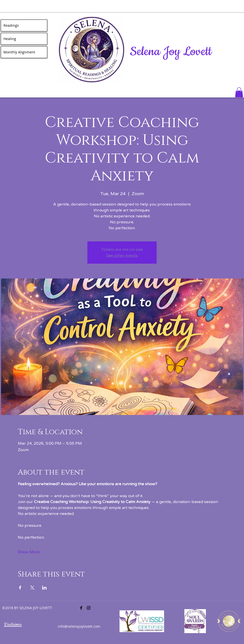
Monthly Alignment (19, 52)
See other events (122, 255)
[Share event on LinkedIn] (44, 588)
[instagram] (89, 608)
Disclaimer (13, 624)
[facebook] (81, 608)
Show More (29, 552)
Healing (10, 39)
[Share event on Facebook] (20, 588)
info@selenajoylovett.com (79, 626)
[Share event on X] (32, 588)
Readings (11, 25)
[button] (239, 92)
